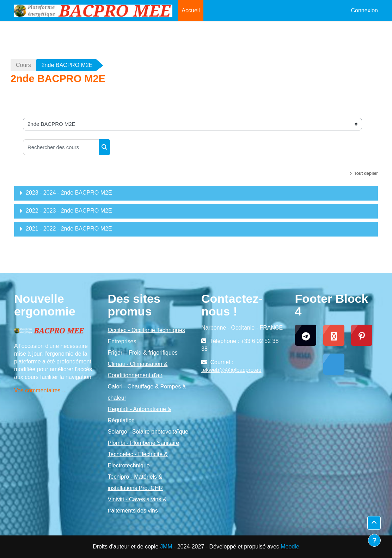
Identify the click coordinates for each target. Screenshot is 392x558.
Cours (23, 65)
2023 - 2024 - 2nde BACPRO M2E (69, 193)
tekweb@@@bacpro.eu (231, 370)
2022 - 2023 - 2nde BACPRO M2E (69, 211)
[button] (374, 523)
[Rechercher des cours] (61, 147)
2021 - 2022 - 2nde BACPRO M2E (69, 229)
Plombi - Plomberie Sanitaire (144, 443)
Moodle (290, 547)
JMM (166, 547)
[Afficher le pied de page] (374, 540)
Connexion (365, 10)
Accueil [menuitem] (191, 10)
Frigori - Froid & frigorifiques (143, 353)
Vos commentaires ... (40, 390)
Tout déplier (366, 173)
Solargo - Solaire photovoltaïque (148, 432)
